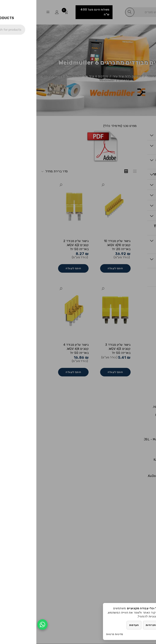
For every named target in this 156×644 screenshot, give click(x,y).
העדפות (98, 625)
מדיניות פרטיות (78, 634)
